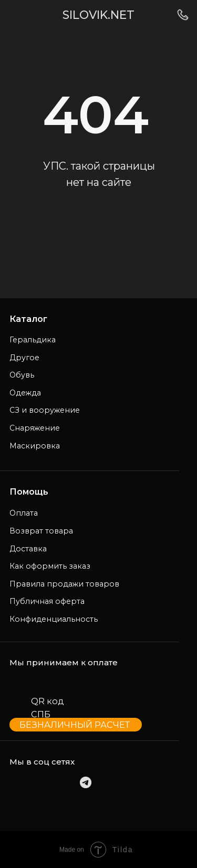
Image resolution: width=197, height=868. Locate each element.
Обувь (22, 375)
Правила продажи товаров (64, 584)
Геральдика (33, 340)
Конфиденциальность (54, 619)
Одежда (25, 393)
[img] (18, 15)
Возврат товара (41, 531)
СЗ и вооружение (45, 410)
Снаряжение (35, 428)
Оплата (24, 513)
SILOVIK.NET (98, 15)
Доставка (28, 549)
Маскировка (35, 446)
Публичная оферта (47, 601)
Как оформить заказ (50, 566)
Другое (24, 358)
